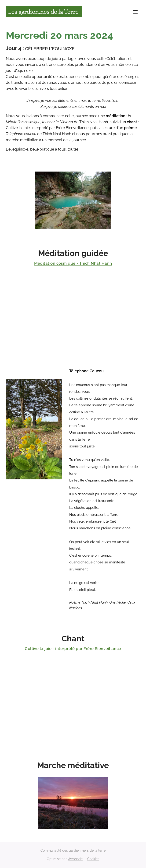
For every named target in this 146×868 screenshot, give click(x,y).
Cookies (93, 859)
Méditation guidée (73, 253)
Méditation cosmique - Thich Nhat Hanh (73, 263)
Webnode (75, 859)
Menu (135, 12)
